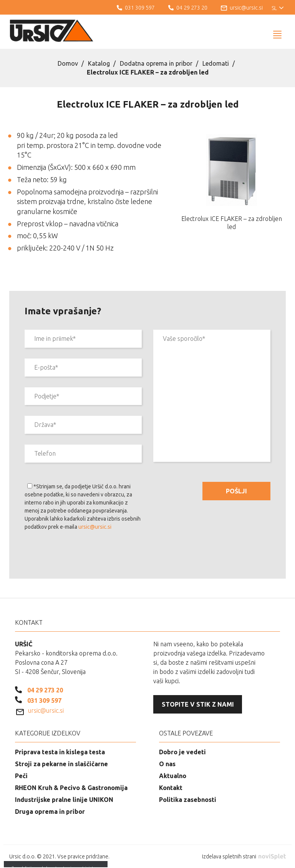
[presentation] (83, 556)
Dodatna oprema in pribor (156, 63)
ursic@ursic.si (95, 527)
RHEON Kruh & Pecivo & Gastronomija (71, 788)
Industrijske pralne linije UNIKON (64, 800)
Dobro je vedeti (182, 752)
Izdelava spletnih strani (244, 856)
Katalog (99, 63)
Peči (21, 776)
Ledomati (216, 63)
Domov (68, 63)
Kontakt (171, 788)
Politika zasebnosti (188, 800)
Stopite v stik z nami (198, 704)
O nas (167, 764)
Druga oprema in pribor (50, 812)
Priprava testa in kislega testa (60, 752)
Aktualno (173, 776)
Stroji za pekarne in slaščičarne (61, 764)
